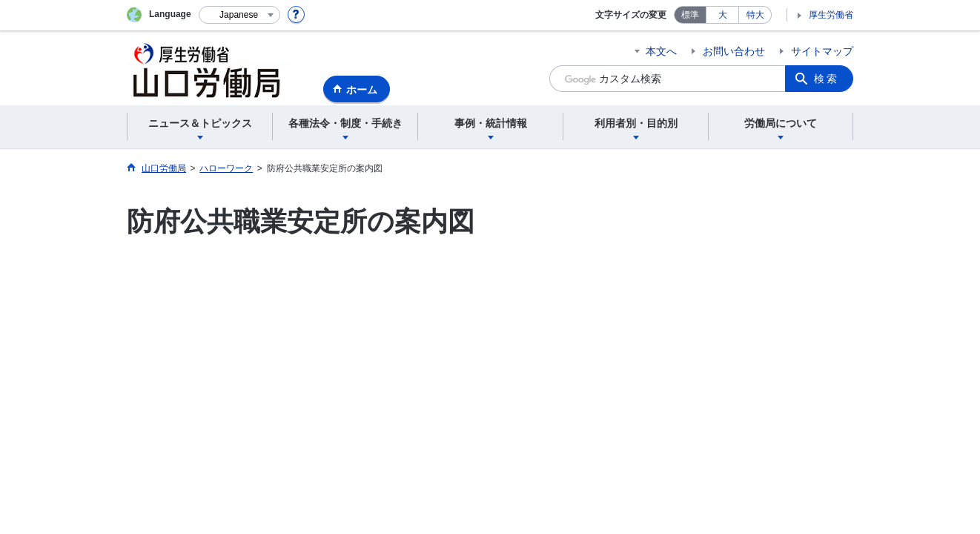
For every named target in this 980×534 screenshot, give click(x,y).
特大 (755, 15)
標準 (690, 15)
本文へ (661, 51)
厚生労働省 (831, 15)
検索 (827, 79)
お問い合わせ (734, 51)
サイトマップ (822, 51)
